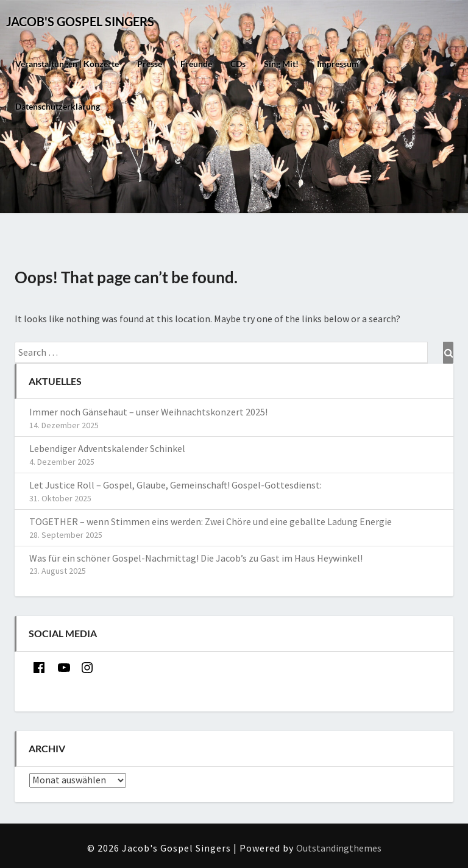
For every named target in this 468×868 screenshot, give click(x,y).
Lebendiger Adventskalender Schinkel (108, 448)
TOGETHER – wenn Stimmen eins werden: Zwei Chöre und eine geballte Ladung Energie (211, 521)
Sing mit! (281, 64)
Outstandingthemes (339, 848)
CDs (238, 64)
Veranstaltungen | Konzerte (67, 64)
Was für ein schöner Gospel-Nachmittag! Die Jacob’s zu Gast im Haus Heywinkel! (196, 558)
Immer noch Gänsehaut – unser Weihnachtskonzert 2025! (148, 412)
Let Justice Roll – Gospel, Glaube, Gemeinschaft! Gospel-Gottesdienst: (175, 485)
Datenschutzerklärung (58, 106)
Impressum (338, 64)
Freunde (196, 64)
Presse (150, 64)
